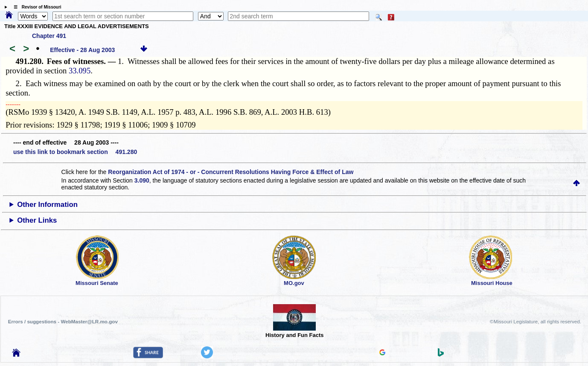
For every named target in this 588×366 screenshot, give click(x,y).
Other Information (47, 205)
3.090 (142, 180)
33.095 (80, 71)
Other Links (37, 220)
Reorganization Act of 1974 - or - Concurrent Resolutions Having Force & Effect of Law (231, 172)
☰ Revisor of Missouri (35, 7)
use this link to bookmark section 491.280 (75, 152)
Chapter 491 (49, 36)
